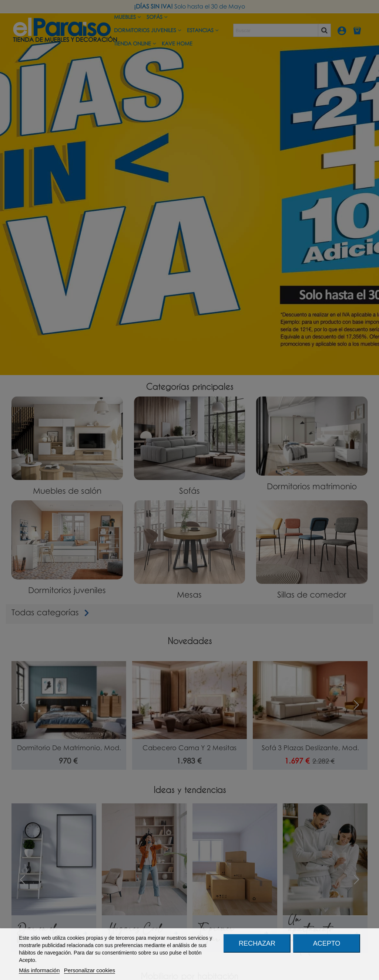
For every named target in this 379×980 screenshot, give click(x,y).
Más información (39, 970)
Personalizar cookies (90, 970)
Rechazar (257, 943)
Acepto (327, 943)
